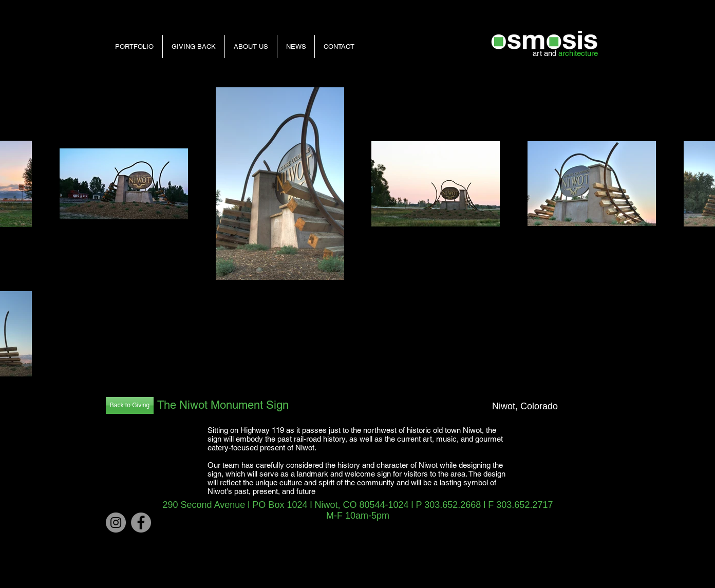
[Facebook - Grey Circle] (141, 523)
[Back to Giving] (130, 405)
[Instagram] (116, 523)
